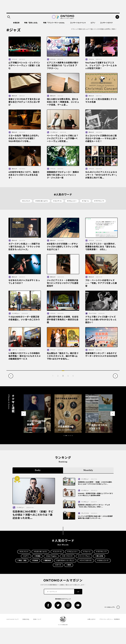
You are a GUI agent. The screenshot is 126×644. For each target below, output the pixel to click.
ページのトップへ (110, 607)
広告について (37, 619)
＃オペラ (58, 565)
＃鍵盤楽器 (47, 560)
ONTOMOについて (13, 619)
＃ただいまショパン (42, 201)
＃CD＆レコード (103, 560)
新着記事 (16, 23)
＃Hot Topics (51, 556)
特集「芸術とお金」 (31, 23)
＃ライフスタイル (86, 560)
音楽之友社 (26, 619)
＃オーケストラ (67, 556)
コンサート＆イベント (78, 23)
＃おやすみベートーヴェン (65, 560)
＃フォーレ (85, 201)
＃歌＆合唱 (99, 556)
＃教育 (69, 565)
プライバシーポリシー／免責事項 (109, 619)
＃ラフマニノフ (99, 201)
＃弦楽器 (35, 560)
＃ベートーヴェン (84, 556)
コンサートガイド (106, 23)
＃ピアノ (26, 556)
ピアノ (93, 23)
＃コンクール (57, 201)
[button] (64, 436)
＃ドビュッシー (72, 201)
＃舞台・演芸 (22, 560)
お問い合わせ (92, 619)
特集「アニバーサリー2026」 (54, 23)
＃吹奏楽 (37, 556)
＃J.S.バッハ (26, 201)
